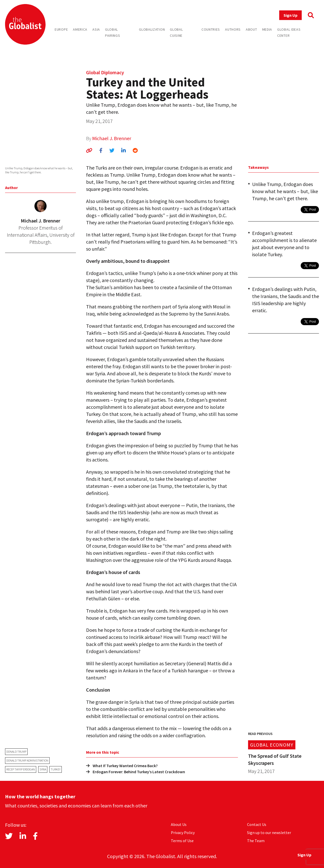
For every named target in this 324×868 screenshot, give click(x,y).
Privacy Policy (183, 833)
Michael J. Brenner (112, 138)
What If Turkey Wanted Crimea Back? (122, 766)
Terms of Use (182, 841)
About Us (179, 824)
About (251, 29)
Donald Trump (16, 752)
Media (267, 29)
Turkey (56, 769)
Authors (233, 29)
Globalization (152, 29)
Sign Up (290, 15)
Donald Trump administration (27, 760)
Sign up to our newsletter (269, 833)
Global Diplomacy (105, 72)
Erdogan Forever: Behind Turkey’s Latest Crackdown (136, 772)
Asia (96, 29)
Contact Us (257, 824)
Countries (211, 29)
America (80, 29)
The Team (256, 841)
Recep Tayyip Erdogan (21, 769)
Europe (61, 29)
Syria (43, 769)
